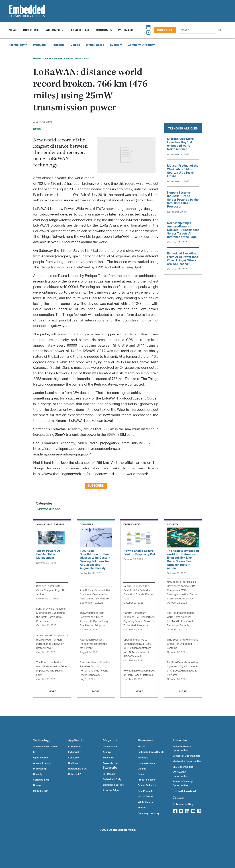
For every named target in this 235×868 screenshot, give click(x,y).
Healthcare (81, 30)
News (141, 774)
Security (38, 774)
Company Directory (141, 45)
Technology (42, 740)
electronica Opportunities (187, 761)
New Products (146, 791)
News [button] (13, 30)
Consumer (104, 30)
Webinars (125, 30)
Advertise (180, 740)
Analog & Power (42, 763)
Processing (39, 769)
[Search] (198, 30)
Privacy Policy (183, 804)
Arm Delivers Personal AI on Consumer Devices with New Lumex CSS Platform (96, 594)
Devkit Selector (147, 785)
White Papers (95, 45)
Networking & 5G (78, 59)
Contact (179, 798)
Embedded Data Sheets (151, 752)
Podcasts (58, 45)
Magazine (110, 740)
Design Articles (146, 763)
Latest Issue (110, 747)
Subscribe (165, 30)
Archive (107, 752)
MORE (52, 692)
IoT (35, 752)
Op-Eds (142, 769)
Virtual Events (146, 797)
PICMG (141, 747)
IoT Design (109, 774)
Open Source (41, 758)
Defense (74, 774)
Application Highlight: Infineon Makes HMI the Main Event (93, 644)
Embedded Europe (113, 785)
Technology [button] (18, 45)
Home (37, 59)
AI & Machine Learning (46, 747)
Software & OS (41, 780)
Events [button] (116, 45)
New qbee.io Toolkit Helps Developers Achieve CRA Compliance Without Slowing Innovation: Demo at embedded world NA (182, 590)
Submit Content (184, 791)
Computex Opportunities (186, 756)
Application (53, 59)
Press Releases (146, 780)
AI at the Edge (111, 790)
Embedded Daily (112, 779)
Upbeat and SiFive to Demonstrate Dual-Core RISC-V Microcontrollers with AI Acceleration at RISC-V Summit (137, 648)
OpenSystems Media (122, 830)
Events (142, 808)
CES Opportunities (183, 767)
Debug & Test (41, 791)
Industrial (32, 30)
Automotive (56, 30)
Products (39, 45)
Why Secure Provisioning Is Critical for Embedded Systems (182, 644)
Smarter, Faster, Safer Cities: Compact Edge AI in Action (51, 590)
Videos (75, 45)
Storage (38, 785)
